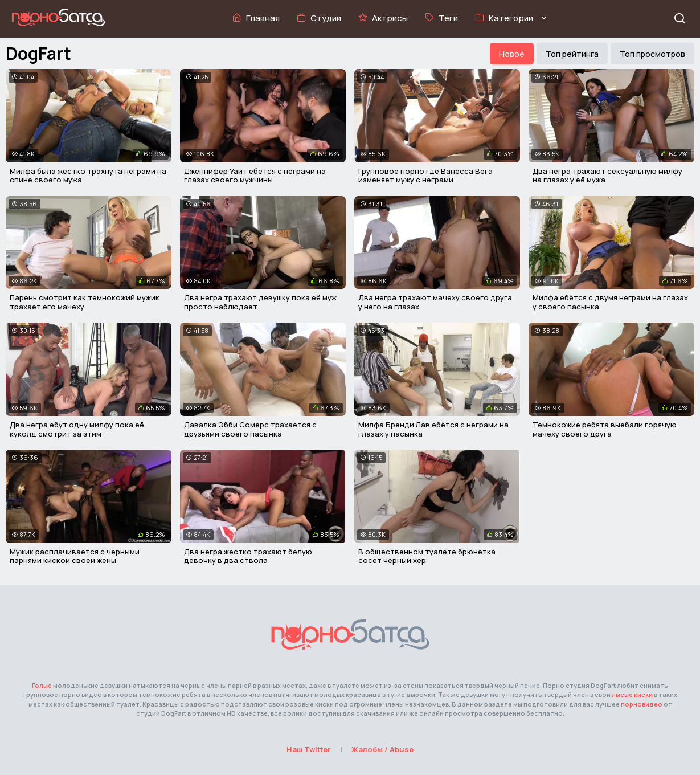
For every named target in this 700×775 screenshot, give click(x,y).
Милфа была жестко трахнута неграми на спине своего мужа (88, 176)
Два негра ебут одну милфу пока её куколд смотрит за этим (77, 429)
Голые (42, 685)
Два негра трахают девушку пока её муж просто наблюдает (260, 302)
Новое (512, 54)
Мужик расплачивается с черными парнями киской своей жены (75, 556)
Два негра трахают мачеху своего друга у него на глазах (435, 302)
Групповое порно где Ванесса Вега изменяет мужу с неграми (425, 176)
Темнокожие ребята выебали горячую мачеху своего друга (605, 429)
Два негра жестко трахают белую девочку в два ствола (248, 556)
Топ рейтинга (572, 54)
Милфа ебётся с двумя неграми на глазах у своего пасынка (610, 302)
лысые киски (632, 694)
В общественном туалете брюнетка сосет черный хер (427, 556)
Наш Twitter (309, 749)
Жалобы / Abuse (382, 749)
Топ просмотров (652, 54)
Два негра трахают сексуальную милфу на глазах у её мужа (607, 176)
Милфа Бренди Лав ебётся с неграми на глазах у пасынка (433, 429)
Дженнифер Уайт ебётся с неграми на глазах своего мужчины (255, 176)
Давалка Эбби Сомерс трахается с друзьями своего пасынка (250, 429)
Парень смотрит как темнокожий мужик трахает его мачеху (85, 302)
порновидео (642, 704)
